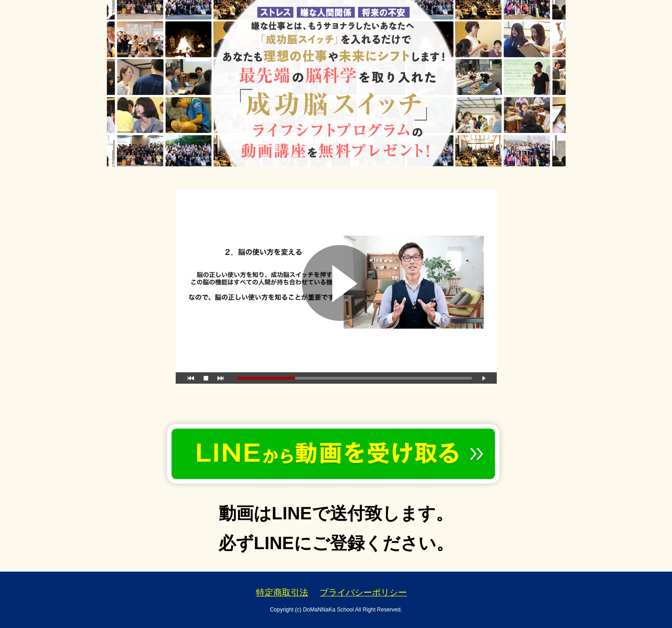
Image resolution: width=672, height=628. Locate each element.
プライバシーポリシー (363, 592)
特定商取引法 (282, 592)
